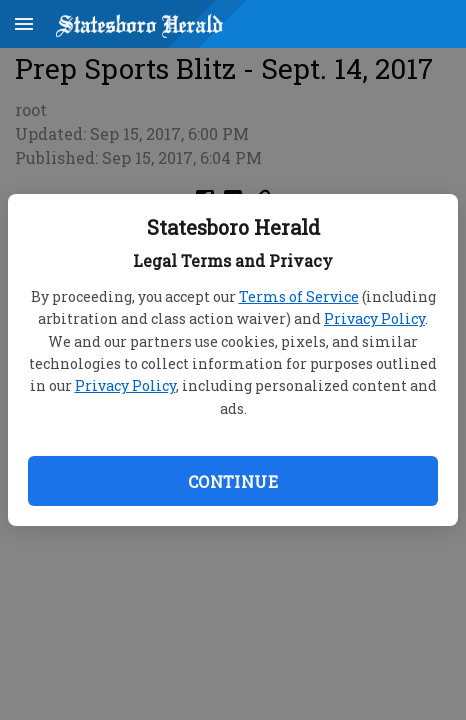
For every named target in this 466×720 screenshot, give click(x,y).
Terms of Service (299, 296)
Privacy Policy (374, 318)
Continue (233, 481)
